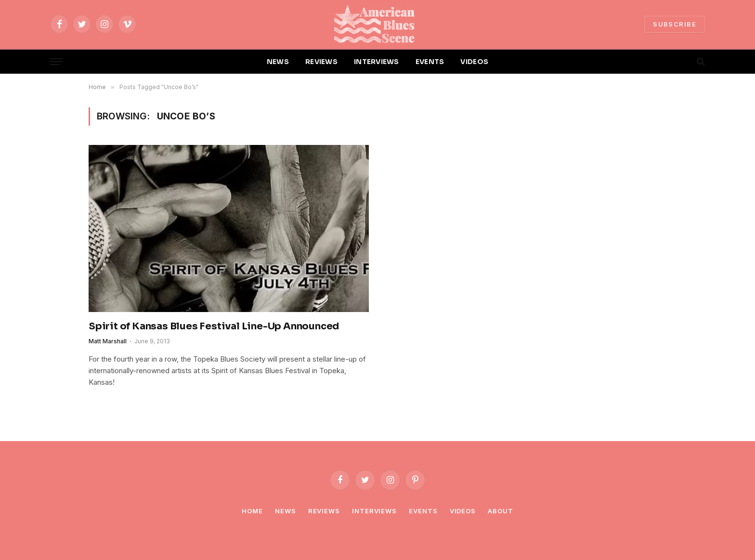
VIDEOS (474, 62)
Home (252, 511)
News (286, 511)
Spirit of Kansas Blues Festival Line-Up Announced (214, 326)
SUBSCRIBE (675, 24)
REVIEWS (321, 62)
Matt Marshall (108, 341)
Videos (463, 511)
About (501, 511)
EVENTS (430, 62)
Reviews (324, 511)
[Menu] (56, 62)
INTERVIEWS (377, 62)
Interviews (374, 511)
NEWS (278, 62)
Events (423, 511)
